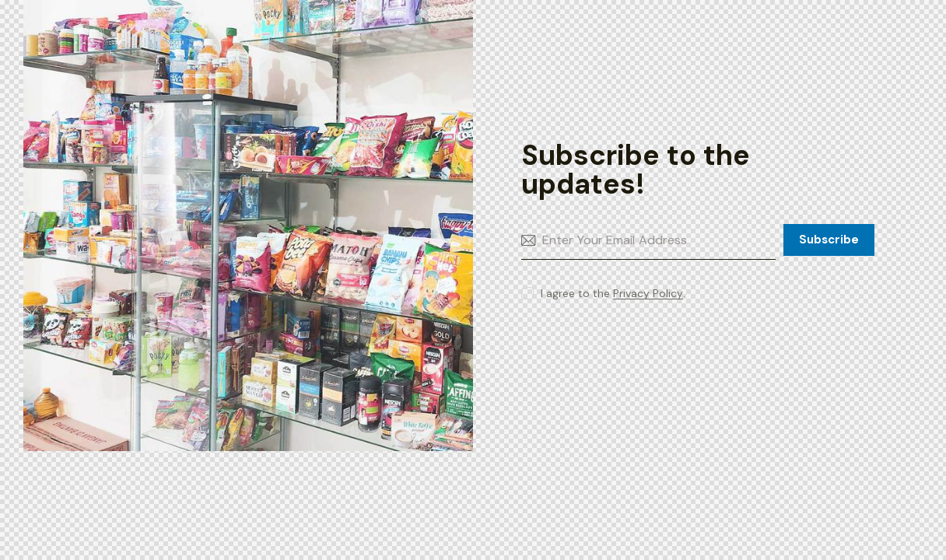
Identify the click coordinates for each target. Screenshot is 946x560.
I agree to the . (613, 293)
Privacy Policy (648, 294)
